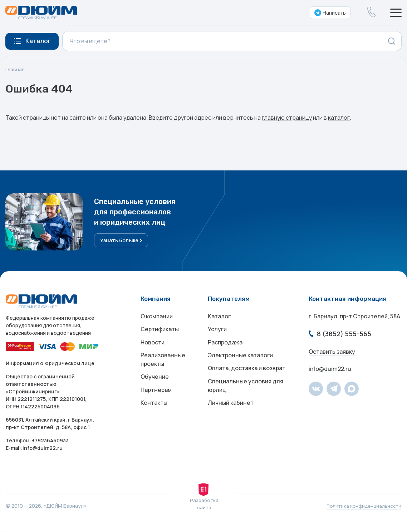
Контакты (154, 411)
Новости (153, 345)
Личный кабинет (231, 411)
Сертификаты (160, 331)
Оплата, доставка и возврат (247, 374)
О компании (157, 317)
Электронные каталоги (240, 359)
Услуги (217, 331)
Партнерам (156, 397)
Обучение (155, 382)
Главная (15, 69)
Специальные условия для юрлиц (246, 392)
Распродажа (225, 345)
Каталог (219, 317)
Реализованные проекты (163, 364)
